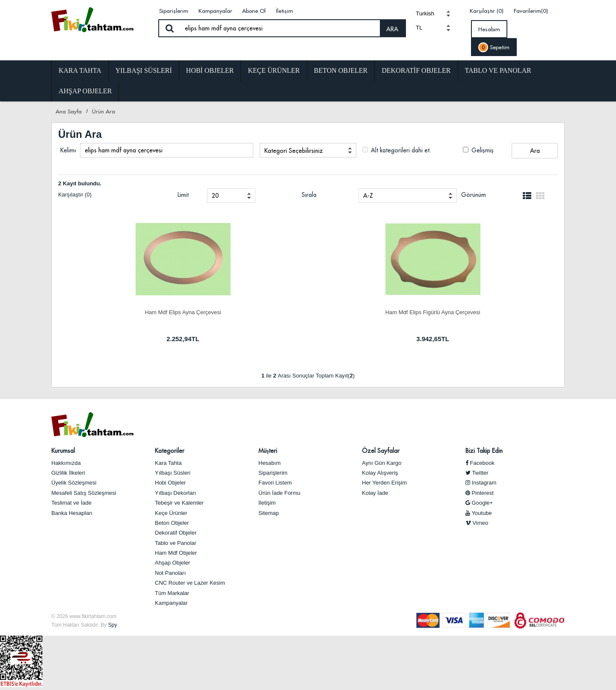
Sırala (309, 195)
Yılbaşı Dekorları (175, 493)
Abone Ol (254, 11)
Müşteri (268, 451)
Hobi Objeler (210, 70)
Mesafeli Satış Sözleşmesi (84, 493)
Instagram (481, 483)
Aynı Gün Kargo (382, 463)
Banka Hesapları (72, 513)
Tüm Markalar (172, 593)
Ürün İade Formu (279, 493)
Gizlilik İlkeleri (68, 473)
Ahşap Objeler (85, 91)
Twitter (477, 473)
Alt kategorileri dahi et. (397, 150)
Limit (183, 195)
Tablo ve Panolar (498, 70)
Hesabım (489, 29)
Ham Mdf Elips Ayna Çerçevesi (183, 312)
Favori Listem (275, 483)
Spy (113, 625)
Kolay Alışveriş (380, 473)
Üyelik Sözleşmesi (74, 483)
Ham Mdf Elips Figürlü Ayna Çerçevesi (433, 312)
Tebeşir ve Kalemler (179, 503)
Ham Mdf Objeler (176, 553)
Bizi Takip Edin (484, 451)
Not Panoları (170, 573)
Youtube (479, 513)
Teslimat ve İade (71, 503)
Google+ (479, 503)
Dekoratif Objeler (416, 70)
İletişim (284, 11)
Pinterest (480, 493)
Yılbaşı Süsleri (144, 70)
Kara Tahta (80, 70)
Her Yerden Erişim (384, 483)
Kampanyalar (215, 11)
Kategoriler (170, 451)
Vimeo (477, 523)
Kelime (68, 150)
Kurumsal (63, 451)
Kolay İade (375, 493)
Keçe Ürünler (274, 70)
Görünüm (474, 195)
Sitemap (269, 513)
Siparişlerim (174, 11)
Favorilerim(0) (531, 11)
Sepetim (494, 47)
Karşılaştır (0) (487, 11)
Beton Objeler (341, 70)
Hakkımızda (66, 463)
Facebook (480, 463)
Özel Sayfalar (381, 451)
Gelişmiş (478, 150)
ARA (392, 29)
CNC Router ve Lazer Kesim (190, 583)
